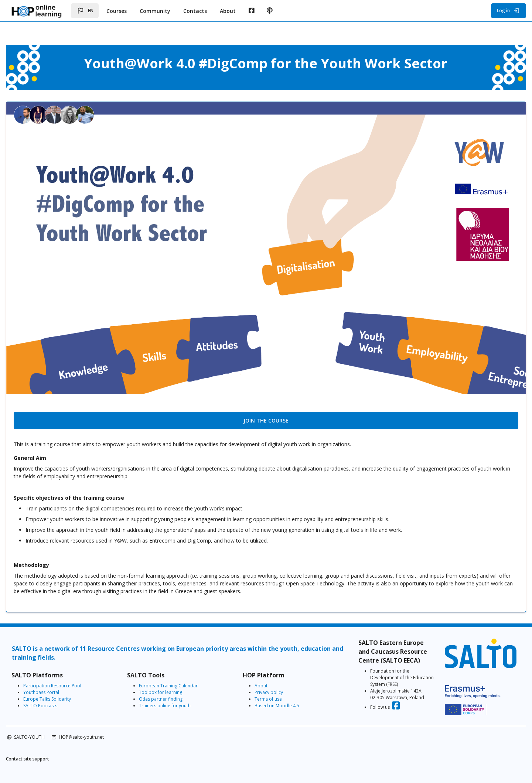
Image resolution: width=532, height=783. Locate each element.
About (264, 678)
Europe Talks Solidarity (71, 691)
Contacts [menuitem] (195, 11)
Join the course (266, 409)
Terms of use (271, 691)
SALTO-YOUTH (53, 734)
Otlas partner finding (174, 691)
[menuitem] (251, 11)
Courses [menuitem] (117, 11)
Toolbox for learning (173, 684)
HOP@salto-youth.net (105, 734)
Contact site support (51, 757)
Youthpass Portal (65, 684)
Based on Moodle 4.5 (279, 697)
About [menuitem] (228, 11)
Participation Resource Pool (76, 678)
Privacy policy (271, 684)
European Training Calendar (181, 678)
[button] (85, 11)
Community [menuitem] (155, 11)
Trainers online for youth (178, 697)
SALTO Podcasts (64, 697)
